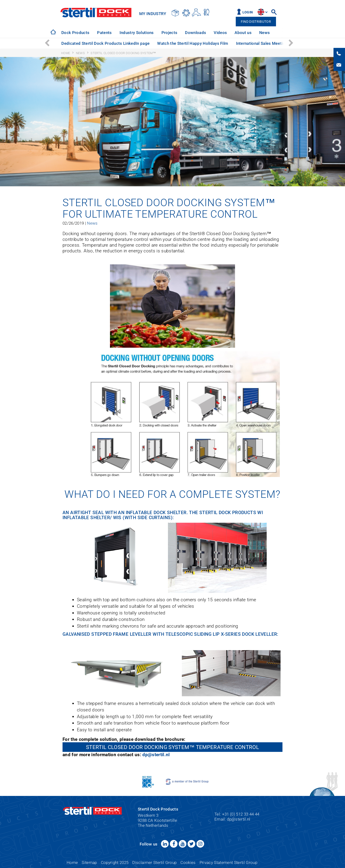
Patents (104, 33)
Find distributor (256, 22)
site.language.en (261, 12)
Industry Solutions (137, 33)
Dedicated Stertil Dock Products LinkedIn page (105, 43)
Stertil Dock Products (96, 12)
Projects (170, 33)
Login (248, 12)
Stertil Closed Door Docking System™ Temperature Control (172, 747)
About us (243, 33)
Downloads (195, 33)
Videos (220, 33)
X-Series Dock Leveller (249, 634)
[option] (75, 33)
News (264, 33)
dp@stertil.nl (156, 755)
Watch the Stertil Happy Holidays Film (193, 43)
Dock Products (75, 33)
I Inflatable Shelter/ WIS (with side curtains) (163, 515)
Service (284, 33)
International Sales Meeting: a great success (278, 43)
